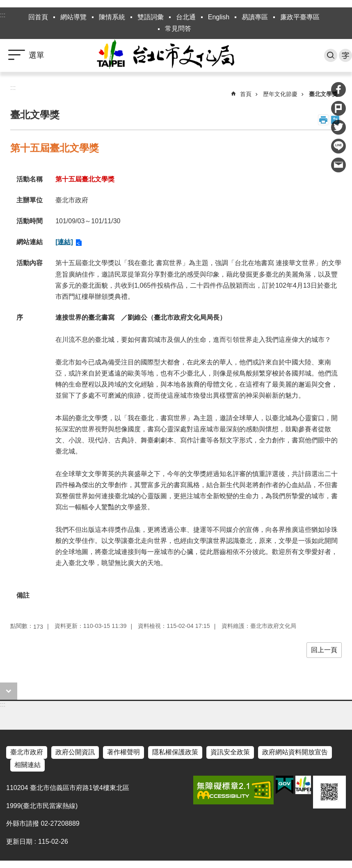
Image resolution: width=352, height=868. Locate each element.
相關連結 (27, 765)
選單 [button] (37, 55)
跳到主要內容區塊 (4, 4)
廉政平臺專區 (300, 17)
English (219, 17)
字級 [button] (345, 55)
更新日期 (19, 842)
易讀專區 (255, 17)
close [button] (9, 691)
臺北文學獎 (323, 94)
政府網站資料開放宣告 (295, 752)
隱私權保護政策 (175, 752)
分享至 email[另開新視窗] (338, 165)
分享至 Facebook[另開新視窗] (338, 89)
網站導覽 (73, 17)
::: (3, 15)
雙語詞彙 (151, 17)
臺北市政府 (27, 752)
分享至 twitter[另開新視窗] (338, 127)
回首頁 (38, 17)
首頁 (246, 94)
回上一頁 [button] (324, 650)
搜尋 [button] (331, 55)
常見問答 (178, 29)
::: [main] (13, 88)
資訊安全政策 (230, 752)
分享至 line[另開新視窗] (338, 146)
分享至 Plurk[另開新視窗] (338, 108)
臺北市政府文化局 (176, 55)
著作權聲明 (123, 752)
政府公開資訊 (75, 752)
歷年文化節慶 (280, 94)
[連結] (64, 242)
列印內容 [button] (323, 120)
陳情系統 (112, 17)
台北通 (186, 17)
